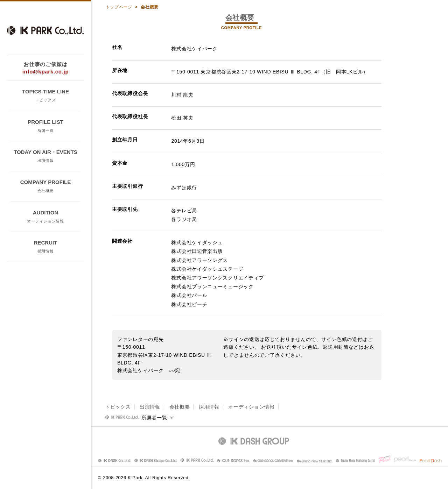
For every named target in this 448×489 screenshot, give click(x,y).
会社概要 (180, 407)
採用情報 (209, 407)
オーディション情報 (251, 407)
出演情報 (150, 407)
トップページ (120, 7)
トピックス (118, 407)
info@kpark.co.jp (46, 72)
